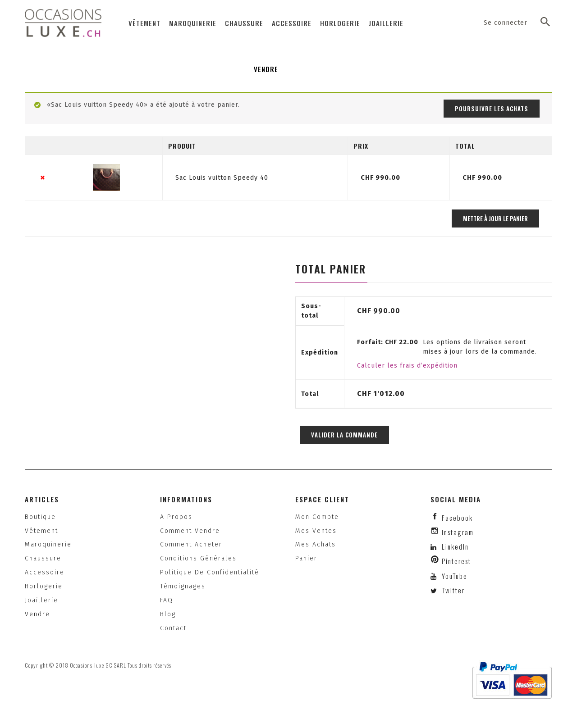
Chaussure (244, 23)
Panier (306, 558)
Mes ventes (316, 531)
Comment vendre (190, 531)
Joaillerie (386, 23)
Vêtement (144, 23)
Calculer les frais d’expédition (407, 366)
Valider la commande (344, 435)
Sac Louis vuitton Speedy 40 (222, 178)
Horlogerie (340, 23)
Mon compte (317, 517)
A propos (176, 517)
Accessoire (292, 23)
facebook (457, 518)
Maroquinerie (193, 23)
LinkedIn (455, 546)
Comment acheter (191, 544)
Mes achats (316, 544)
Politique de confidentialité (210, 572)
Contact (173, 628)
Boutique (40, 517)
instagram (458, 532)
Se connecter (506, 23)
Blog (168, 614)
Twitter (452, 590)
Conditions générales (198, 558)
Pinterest (456, 561)
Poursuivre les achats (492, 109)
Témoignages (183, 586)
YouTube (453, 576)
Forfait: (388, 342)
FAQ (167, 600)
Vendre (266, 69)
